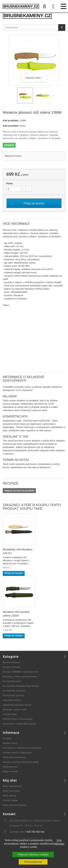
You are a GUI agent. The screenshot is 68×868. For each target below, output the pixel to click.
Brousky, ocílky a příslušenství (20, 677)
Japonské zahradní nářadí (17, 705)
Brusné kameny (12, 662)
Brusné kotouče (12, 667)
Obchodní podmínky (14, 757)
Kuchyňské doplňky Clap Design (21, 686)
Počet (10, 183)
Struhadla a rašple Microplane (19, 724)
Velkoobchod (10, 767)
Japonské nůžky (12, 700)
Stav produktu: (11, 126)
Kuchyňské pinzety (13, 695)
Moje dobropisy (11, 791)
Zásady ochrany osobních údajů (21, 762)
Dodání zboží (10, 743)
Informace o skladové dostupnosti (22, 748)
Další (54, 96)
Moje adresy (10, 796)
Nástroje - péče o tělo (15, 710)
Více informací (59, 842)
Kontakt (7, 738)
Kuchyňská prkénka (14, 691)
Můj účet (10, 780)
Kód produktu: (11, 120)
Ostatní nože (10, 714)
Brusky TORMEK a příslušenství (21, 672)
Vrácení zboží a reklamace (17, 753)
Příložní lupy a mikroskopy (18, 719)
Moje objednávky (12, 786)
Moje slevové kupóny (15, 805)
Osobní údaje (10, 800)
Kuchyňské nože (12, 681)
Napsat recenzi (13, 156)
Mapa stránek (10, 771)
